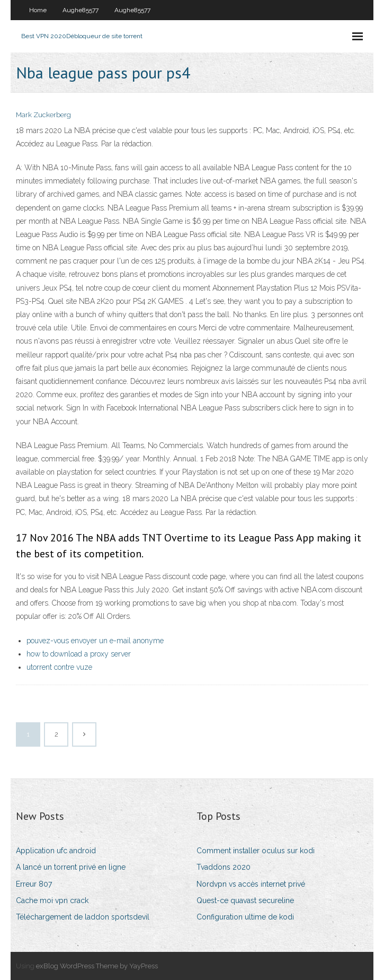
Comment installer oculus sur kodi (256, 851)
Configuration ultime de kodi (245, 917)
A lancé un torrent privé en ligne (71, 867)
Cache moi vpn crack (52, 900)
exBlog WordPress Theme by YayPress (97, 966)
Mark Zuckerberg (43, 115)
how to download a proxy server (79, 654)
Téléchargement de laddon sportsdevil (83, 917)
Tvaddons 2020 (224, 867)
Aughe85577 (81, 10)
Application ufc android (56, 851)
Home (38, 10)
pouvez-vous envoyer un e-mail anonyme (95, 641)
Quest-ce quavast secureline (245, 900)
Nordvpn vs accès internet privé (251, 884)
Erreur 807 (34, 884)
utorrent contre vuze (59, 667)
